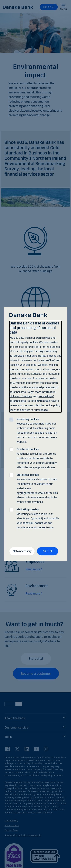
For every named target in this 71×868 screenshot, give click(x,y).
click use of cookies (21, 397)
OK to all (48, 551)
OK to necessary (22, 551)
